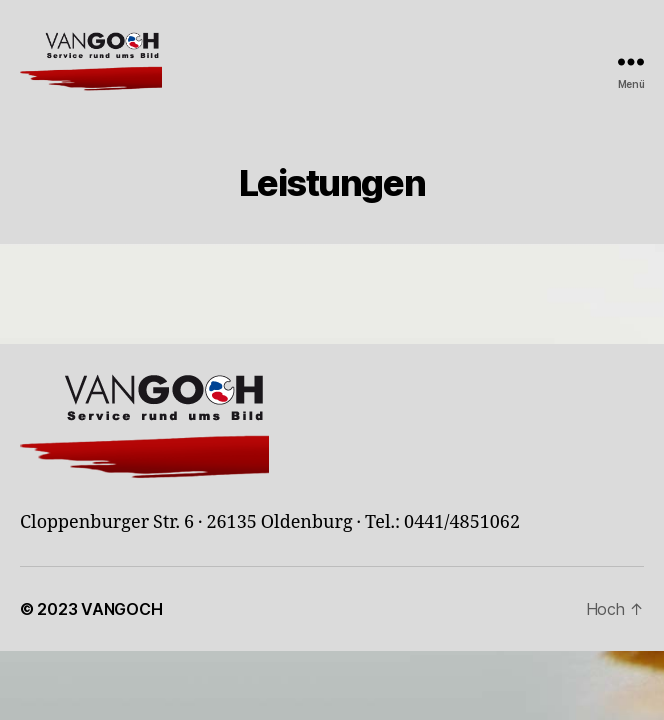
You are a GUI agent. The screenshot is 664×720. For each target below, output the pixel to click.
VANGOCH (121, 609)
